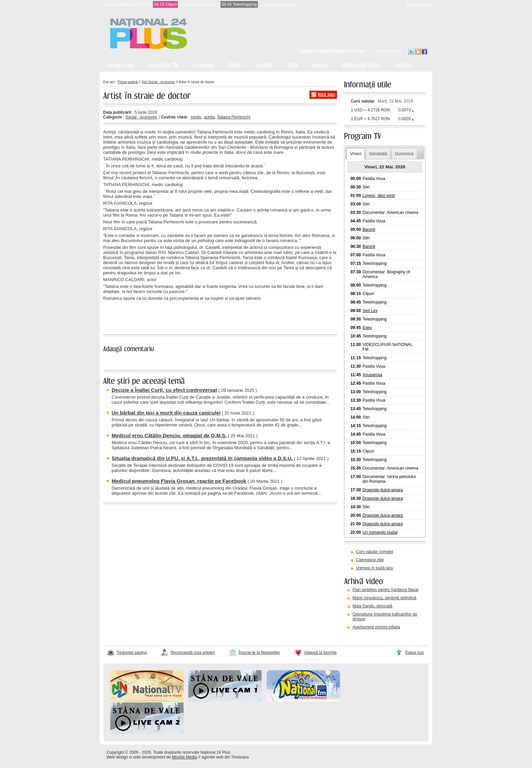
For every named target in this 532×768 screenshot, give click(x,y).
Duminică (404, 154)
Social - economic (141, 117)
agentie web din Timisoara (225, 757)
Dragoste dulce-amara (383, 490)
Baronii (369, 230)
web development (149, 757)
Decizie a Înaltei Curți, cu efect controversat (164, 390)
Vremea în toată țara (374, 568)
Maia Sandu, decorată (372, 606)
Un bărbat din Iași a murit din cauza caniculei (166, 413)
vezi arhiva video (363, 636)
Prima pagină (128, 82)
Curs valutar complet (375, 552)
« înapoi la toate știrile (126, 316)
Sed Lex (370, 311)
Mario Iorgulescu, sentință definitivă (384, 598)
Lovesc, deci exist (379, 196)
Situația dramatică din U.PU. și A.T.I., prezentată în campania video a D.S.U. (202, 458)
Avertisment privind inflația (376, 627)
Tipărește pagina (132, 653)
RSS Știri (327, 95)
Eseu (367, 328)
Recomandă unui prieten (193, 653)
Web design (117, 757)
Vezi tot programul (279, 4)
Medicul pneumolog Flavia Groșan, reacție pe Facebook (179, 481)
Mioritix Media (185, 757)
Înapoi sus (414, 653)
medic (196, 117)
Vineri (355, 154)
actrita (210, 117)
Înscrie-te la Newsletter (260, 653)
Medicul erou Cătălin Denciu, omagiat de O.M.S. (169, 435)
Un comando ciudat (380, 532)
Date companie (419, 4)
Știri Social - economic (158, 82)
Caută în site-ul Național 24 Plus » (332, 51)
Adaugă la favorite (320, 653)
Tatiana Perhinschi (234, 117)
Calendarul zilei (370, 560)
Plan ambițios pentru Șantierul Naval (385, 590)
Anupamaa (373, 375)
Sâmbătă (378, 154)
